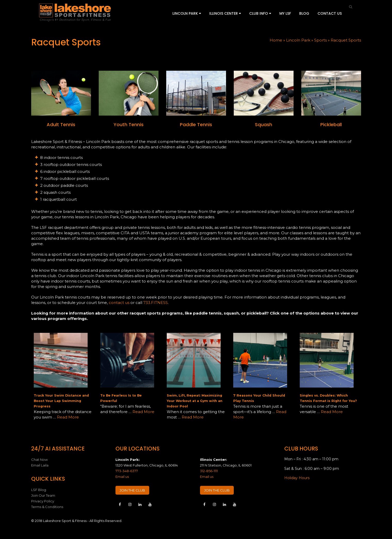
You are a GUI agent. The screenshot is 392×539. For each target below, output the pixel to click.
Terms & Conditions (47, 507)
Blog (304, 13)
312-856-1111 (209, 471)
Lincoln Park (187, 13)
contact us (119, 303)
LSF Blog (39, 490)
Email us (122, 477)
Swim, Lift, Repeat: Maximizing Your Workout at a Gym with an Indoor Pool (195, 401)
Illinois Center (225, 13)
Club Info (260, 13)
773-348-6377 (127, 471)
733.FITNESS (156, 303)
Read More (68, 417)
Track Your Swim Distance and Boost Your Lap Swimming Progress (61, 401)
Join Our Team (43, 495)
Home (276, 40)
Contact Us (330, 13)
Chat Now (39, 460)
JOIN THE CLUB (132, 490)
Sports (320, 40)
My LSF (285, 13)
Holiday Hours (297, 478)
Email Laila (40, 465)
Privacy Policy (43, 501)
